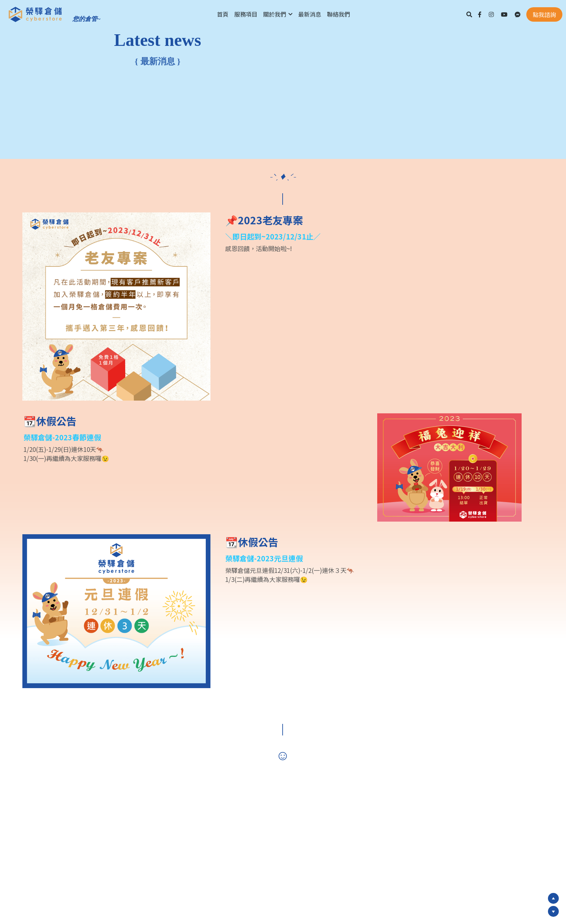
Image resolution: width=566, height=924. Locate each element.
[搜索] (469, 14)
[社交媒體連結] (480, 14)
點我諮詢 (544, 14)
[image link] (35, 14)
